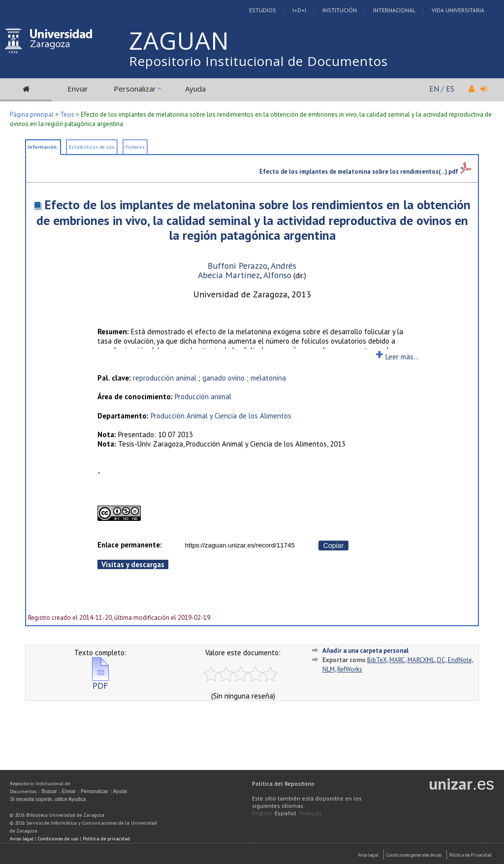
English (262, 813)
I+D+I (299, 10)
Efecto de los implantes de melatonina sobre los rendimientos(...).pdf (365, 171)
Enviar (78, 89)
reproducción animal (165, 378)
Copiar (333, 545)
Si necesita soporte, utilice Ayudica (48, 799)
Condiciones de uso (58, 839)
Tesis (67, 114)
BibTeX (377, 660)
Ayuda (195, 89)
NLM (329, 669)
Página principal (32, 114)
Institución (340, 10)
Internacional (394, 10)
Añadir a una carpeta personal (365, 651)
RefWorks (350, 669)
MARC (397, 660)
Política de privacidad (106, 839)
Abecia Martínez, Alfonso (245, 275)
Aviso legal (22, 839)
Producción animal (203, 397)
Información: (43, 147)
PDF (100, 682)
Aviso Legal (368, 855)
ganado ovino (223, 378)
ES (450, 89)
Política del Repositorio (283, 784)
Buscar (49, 791)
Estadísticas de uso (92, 147)
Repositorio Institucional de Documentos (258, 61)
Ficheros (135, 147)
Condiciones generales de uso (414, 855)
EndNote (460, 660)
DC (441, 660)
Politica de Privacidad (471, 855)
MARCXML (421, 660)
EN (434, 89)
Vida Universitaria (458, 10)
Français (311, 813)
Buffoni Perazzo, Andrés (252, 266)
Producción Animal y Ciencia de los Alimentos (221, 416)
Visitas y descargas (133, 564)
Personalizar (135, 89)
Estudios (263, 10)
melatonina (268, 378)
